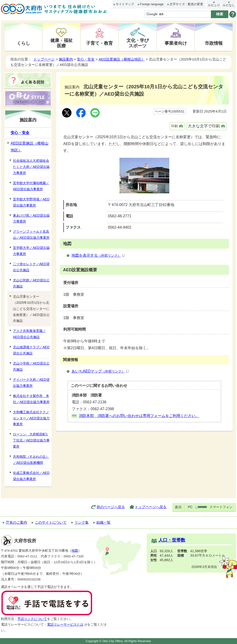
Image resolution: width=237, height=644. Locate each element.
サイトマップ (125, 4)
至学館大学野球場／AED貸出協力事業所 (31, 202)
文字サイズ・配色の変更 (186, 4)
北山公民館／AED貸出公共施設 (31, 283)
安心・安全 (86, 59)
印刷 (174, 126)
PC (190, 507)
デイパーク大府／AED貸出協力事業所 (31, 383)
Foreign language (152, 4)
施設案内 (66, 59)
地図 (75, 551)
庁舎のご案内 (16, 522)
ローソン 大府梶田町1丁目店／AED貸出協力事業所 (31, 440)
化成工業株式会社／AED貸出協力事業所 (31, 476)
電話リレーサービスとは (67, 625)
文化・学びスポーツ (138, 43)
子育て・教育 (99, 43)
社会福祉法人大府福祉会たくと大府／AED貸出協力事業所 (31, 167)
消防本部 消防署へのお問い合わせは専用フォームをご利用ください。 (139, 416)
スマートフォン (221, 507)
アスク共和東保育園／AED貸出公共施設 (29, 334)
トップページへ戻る (151, 507)
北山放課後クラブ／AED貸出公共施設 (31, 350)
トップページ (44, 59)
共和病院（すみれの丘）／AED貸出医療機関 (31, 460)
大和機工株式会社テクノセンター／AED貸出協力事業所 (31, 418)
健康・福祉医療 (61, 43)
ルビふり (214, 5)
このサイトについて (51, 522)
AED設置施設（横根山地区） (122, 59)
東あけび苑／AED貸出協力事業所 (31, 219)
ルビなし (229, 5)
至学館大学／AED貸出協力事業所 (31, 251)
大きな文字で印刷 (204, 126)
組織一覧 (103, 522)
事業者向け (176, 43)
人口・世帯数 (172, 540)
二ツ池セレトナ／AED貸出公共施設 (31, 267)
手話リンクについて (32, 619)
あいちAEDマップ (100, 371)
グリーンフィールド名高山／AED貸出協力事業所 (31, 235)
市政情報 (214, 43)
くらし (23, 43)
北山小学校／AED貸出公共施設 (31, 366)
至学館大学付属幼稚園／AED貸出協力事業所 (31, 186)
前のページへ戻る (111, 507)
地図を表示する (98, 255)
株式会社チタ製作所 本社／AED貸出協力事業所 (31, 399)
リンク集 (82, 522)
